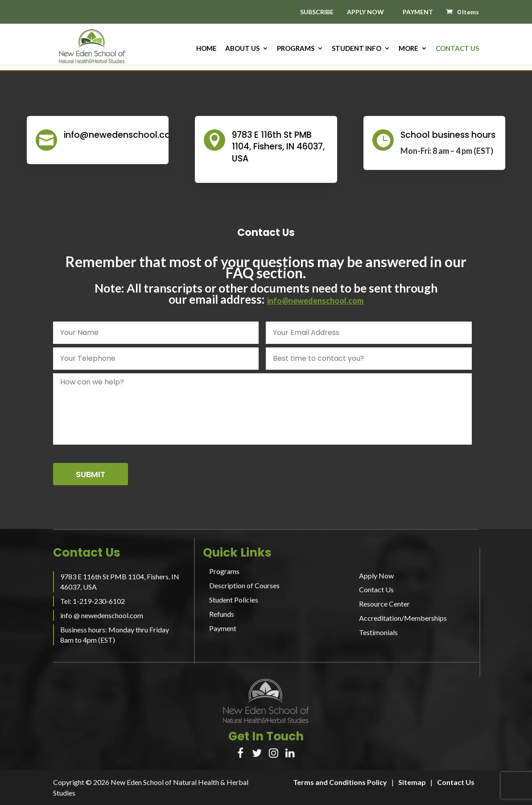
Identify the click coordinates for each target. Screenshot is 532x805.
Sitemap (412, 782)
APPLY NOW (365, 12)
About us (242, 49)
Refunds (222, 614)
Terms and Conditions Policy (340, 782)
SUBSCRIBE (317, 12)
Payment (223, 628)
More (408, 49)
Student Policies (234, 600)
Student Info (357, 49)
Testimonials (378, 632)
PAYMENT (418, 12)
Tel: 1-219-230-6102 (93, 601)
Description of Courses (244, 585)
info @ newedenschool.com (102, 615)
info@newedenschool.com (315, 301)
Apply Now (376, 576)
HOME (206, 49)
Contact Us (457, 49)
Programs (296, 49)
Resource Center (384, 604)
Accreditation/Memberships (403, 618)
